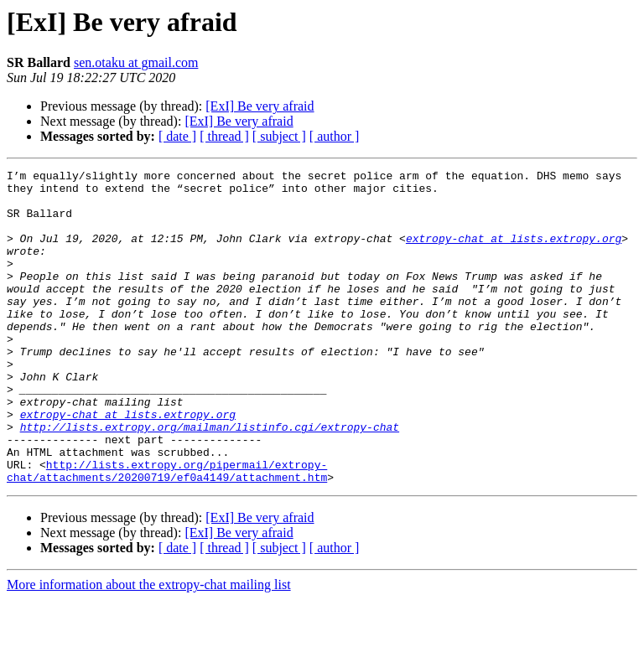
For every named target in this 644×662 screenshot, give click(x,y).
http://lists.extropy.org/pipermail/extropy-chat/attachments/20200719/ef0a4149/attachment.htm (167, 532)
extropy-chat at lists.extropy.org (514, 253)
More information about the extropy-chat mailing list (149, 647)
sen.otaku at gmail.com (136, 62)
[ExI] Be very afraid (260, 106)
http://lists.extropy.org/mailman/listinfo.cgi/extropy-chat (210, 479)
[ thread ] (224, 136)
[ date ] (177, 136)
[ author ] (335, 136)
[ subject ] (279, 136)
